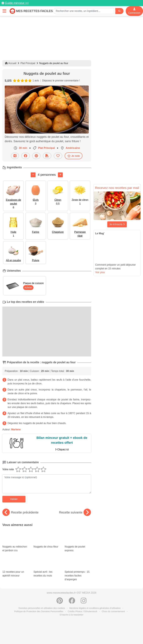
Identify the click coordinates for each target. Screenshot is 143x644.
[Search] (119, 11)
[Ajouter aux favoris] (58, 156)
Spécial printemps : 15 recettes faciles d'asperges (78, 571)
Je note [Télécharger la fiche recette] (74, 156)
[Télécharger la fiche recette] (47, 156)
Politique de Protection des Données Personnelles (39, 611)
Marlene (16, 429)
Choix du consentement (113, 611)
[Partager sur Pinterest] (36, 156)
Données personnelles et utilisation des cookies (42, 608)
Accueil (11, 63)
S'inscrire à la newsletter (71, 615)
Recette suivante (75, 512)
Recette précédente (20, 512)
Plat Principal (28, 63)
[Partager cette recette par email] (15, 156)
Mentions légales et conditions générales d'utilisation (95, 608)
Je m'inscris (117, 224)
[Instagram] (84, 602)
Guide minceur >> (17, 3)
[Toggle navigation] (4, 11)
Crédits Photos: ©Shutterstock (82, 611)
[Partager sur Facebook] (26, 156)
